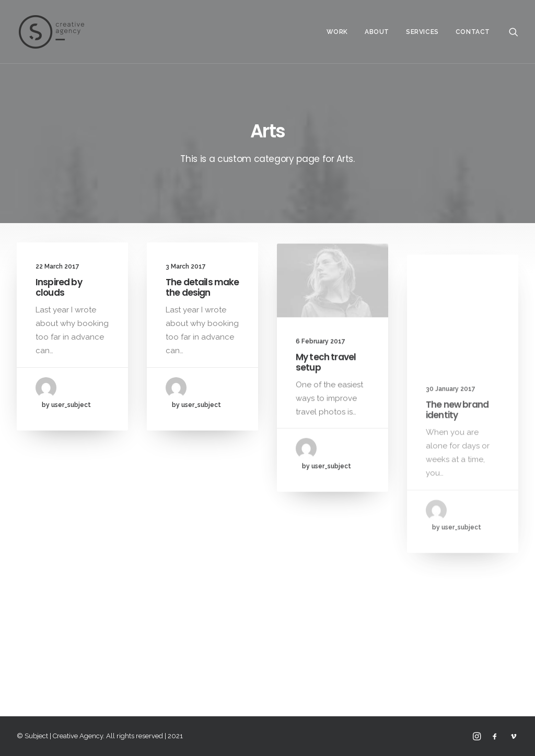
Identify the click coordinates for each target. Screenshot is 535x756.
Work (337, 32)
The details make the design (202, 288)
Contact (473, 32)
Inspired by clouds (59, 287)
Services (422, 32)
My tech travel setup (326, 371)
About (377, 32)
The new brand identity (457, 439)
